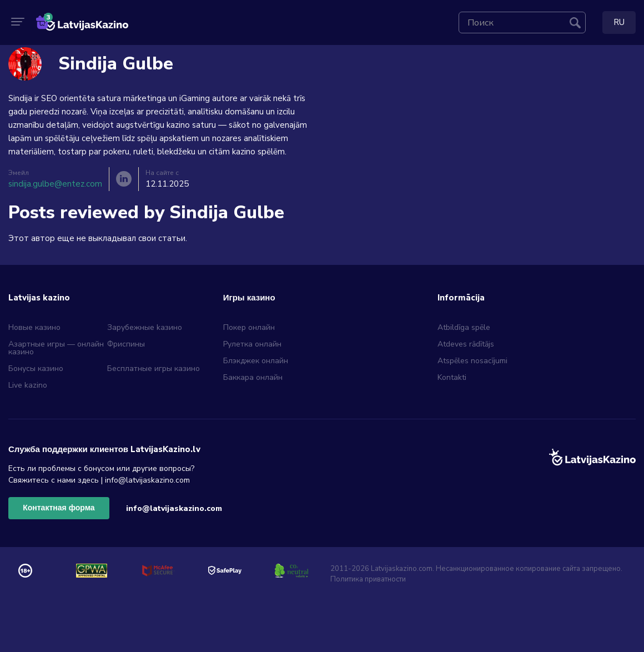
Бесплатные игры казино (154, 368)
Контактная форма (59, 508)
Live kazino (28, 385)
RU (619, 22)
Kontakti (452, 377)
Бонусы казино (36, 368)
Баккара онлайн (253, 377)
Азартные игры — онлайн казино (56, 348)
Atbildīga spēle (464, 327)
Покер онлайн (249, 327)
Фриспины (126, 344)
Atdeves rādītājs (466, 344)
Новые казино (34, 327)
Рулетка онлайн (252, 344)
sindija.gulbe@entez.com (55, 184)
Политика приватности (368, 579)
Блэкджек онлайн (256, 361)
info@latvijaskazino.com (174, 508)
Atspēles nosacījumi (472, 361)
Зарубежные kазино (145, 327)
